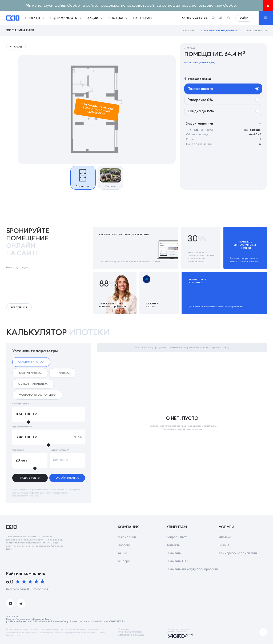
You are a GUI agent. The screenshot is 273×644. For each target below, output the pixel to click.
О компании (127, 537)
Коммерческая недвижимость (221, 30)
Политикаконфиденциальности (130, 631)
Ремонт (224, 545)
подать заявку (30, 478)
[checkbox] (31, 362)
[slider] (49, 422)
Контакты (173, 545)
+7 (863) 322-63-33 (194, 18)
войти (244, 18)
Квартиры (189, 30)
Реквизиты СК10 (178, 561)
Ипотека (225, 537)
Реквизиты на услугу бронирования (192, 569)
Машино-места (257, 30)
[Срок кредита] (30, 460)
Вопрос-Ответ (176, 537)
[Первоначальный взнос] (49, 437)
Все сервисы (19, 307)
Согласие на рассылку (131, 635)
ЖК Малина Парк (20, 30)
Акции (123, 553)
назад (18, 47)
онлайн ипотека (67, 478)
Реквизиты (174, 553)
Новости (124, 545)
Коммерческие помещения (238, 553)
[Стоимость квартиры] (49, 414)
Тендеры (124, 561)
